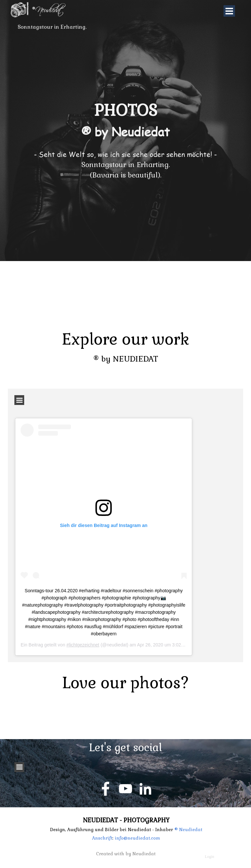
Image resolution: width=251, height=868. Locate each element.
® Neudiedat (188, 830)
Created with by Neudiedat (126, 854)
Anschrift (102, 838)
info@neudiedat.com (137, 838)
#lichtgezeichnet (83, 645)
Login (210, 857)
